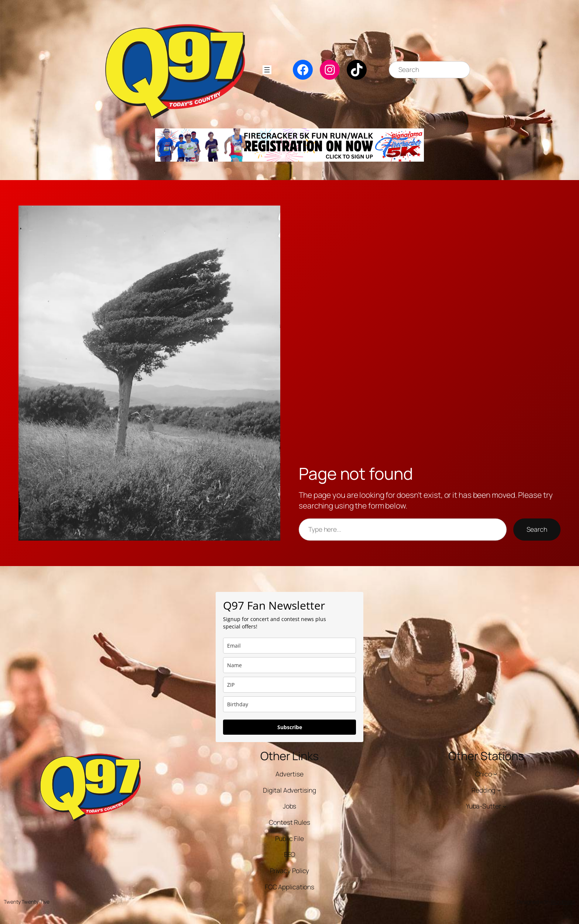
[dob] (289, 704)
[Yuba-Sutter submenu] (504, 806)
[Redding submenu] (499, 790)
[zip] (289, 685)
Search (537, 529)
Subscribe (290, 727)
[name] (289, 665)
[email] (289, 646)
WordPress (563, 902)
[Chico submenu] (495, 774)
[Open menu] (267, 70)
